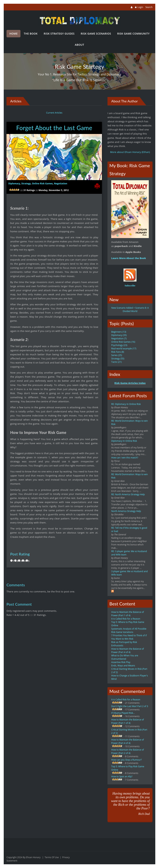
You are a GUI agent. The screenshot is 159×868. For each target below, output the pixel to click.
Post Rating (20, 554)
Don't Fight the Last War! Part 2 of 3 (130, 706)
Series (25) (117, 355)
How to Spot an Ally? (122, 776)
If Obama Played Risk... (123, 713)
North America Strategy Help (126, 511)
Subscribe (130, 286)
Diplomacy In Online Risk (124, 441)
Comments (16, 585)
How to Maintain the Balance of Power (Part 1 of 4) (127, 614)
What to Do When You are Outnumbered (125, 657)
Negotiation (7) (119, 338)
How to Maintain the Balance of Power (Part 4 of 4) (127, 650)
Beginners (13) (119, 332)
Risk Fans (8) (118, 352)
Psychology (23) (119, 345)
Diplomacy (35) (119, 335)
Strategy (26, 184)
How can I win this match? (125, 458)
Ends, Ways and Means (123, 666)
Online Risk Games (42, 184)
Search (149, 7)
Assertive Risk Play (121, 662)
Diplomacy (14, 184)
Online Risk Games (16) (123, 342)
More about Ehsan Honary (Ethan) (130, 152)
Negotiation (61, 184)
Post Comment (19, 604)
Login (140, 7)
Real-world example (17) (124, 349)
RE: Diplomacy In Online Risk (126, 404)
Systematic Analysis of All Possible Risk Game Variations (129, 630)
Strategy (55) (118, 359)
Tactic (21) (116, 362)
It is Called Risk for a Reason (126, 619)
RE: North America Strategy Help (128, 494)
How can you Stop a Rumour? (126, 760)
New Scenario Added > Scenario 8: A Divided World (130, 309)
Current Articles (54, 113)
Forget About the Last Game (54, 128)
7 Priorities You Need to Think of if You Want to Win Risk (129, 637)
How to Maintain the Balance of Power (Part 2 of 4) (127, 751)
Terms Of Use (52, 857)
